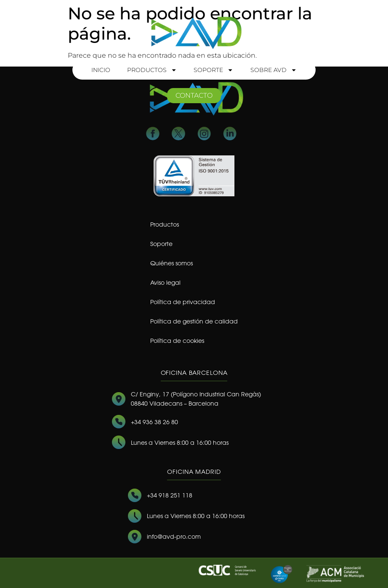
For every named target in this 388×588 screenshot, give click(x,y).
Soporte (213, 70)
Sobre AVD (274, 70)
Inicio (101, 70)
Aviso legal (165, 282)
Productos (152, 70)
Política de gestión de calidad (194, 321)
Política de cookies (177, 341)
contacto (194, 95)
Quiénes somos (171, 263)
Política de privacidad (183, 302)
